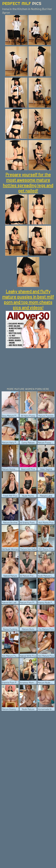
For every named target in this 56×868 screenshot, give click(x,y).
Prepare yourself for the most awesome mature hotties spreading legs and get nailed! (28, 182)
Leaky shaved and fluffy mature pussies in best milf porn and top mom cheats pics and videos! (28, 299)
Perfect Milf (22, 3)
